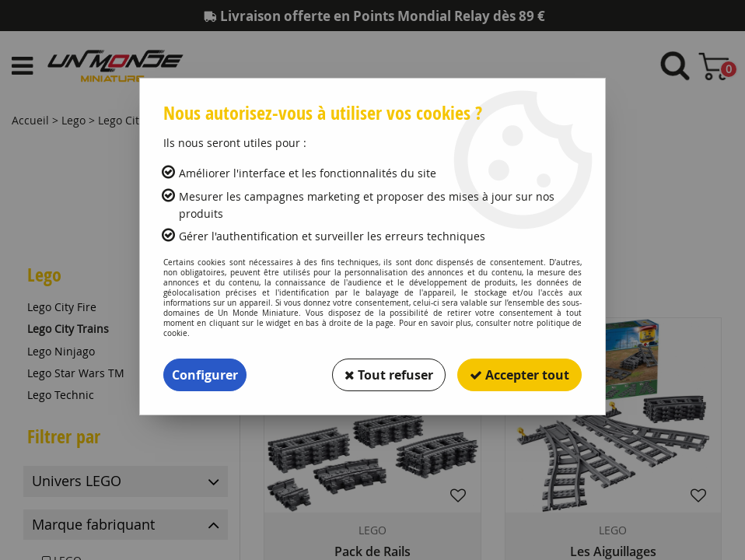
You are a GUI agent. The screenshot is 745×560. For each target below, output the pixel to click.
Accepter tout (519, 375)
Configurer (205, 375)
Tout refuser (389, 375)
